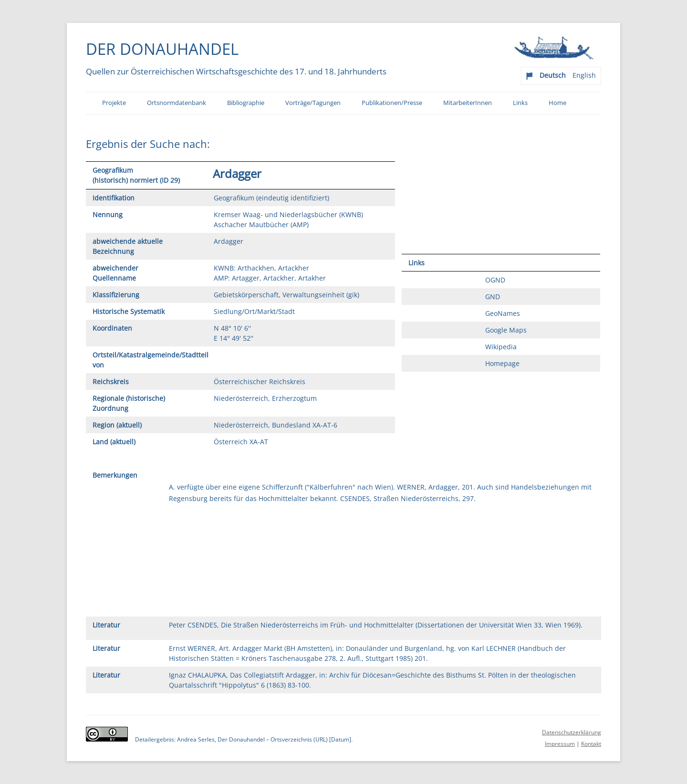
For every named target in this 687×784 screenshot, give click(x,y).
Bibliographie (246, 103)
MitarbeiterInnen (468, 103)
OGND (495, 280)
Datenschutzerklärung (572, 732)
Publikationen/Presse (392, 103)
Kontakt (591, 744)
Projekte (114, 103)
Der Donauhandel (162, 49)
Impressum (560, 744)
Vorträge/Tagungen (313, 103)
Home (557, 103)
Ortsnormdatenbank (177, 103)
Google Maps (506, 330)
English (584, 75)
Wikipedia (501, 347)
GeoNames (503, 313)
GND (493, 297)
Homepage (502, 363)
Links (520, 103)
